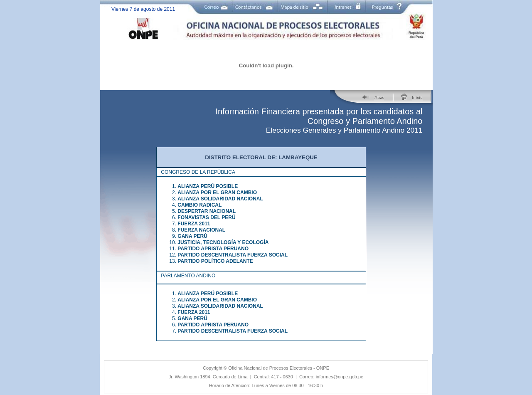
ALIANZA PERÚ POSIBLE (208, 186)
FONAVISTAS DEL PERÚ (206, 217)
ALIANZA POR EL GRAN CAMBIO (217, 193)
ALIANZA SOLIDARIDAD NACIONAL (220, 199)
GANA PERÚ (192, 236)
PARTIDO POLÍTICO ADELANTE (215, 261)
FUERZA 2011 (194, 224)
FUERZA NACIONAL (201, 230)
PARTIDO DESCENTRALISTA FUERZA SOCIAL (233, 255)
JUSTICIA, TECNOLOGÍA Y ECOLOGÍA (223, 242)
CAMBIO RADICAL (199, 205)
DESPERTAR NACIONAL (207, 211)
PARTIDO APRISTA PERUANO (213, 249)
